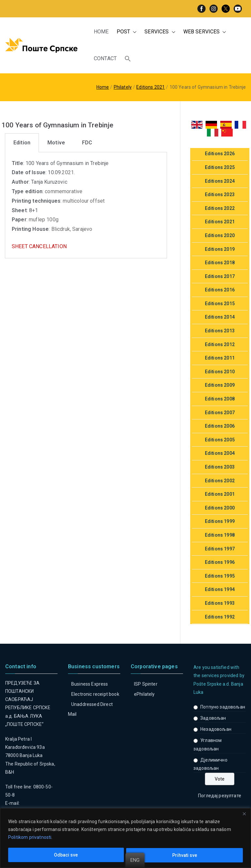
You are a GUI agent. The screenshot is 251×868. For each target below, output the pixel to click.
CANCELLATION (48, 246)
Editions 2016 (220, 290)
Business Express (90, 684)
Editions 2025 (220, 167)
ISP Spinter (146, 684)
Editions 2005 (220, 440)
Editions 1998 (220, 535)
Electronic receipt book (95, 694)
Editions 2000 (220, 508)
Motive (56, 143)
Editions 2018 (220, 263)
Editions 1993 (220, 603)
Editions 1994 (220, 589)
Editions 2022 (220, 208)
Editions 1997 (220, 549)
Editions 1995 (220, 576)
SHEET (20, 246)
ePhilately (144, 694)
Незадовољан (216, 729)
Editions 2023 (220, 194)
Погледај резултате (220, 796)
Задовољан (213, 718)
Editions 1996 (220, 562)
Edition (22, 143)
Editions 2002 (220, 481)
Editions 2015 (220, 304)
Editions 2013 (220, 331)
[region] (125, 838)
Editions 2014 (220, 317)
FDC (87, 143)
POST (127, 32)
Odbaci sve (66, 855)
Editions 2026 (220, 154)
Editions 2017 (220, 276)
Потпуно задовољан (223, 707)
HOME (101, 32)
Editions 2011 (220, 358)
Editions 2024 (220, 181)
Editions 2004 (220, 453)
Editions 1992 (220, 617)
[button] (133, 32)
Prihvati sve (185, 855)
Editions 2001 (220, 494)
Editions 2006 (220, 426)
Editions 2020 (220, 235)
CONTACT (105, 58)
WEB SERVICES (205, 32)
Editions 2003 (220, 467)
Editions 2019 (220, 249)
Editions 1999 (220, 521)
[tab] (22, 143)
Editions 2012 (220, 344)
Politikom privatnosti (30, 838)
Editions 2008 (220, 399)
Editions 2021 (220, 222)
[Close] (244, 814)
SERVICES (160, 32)
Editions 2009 (220, 385)
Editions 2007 (220, 413)
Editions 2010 (220, 372)
